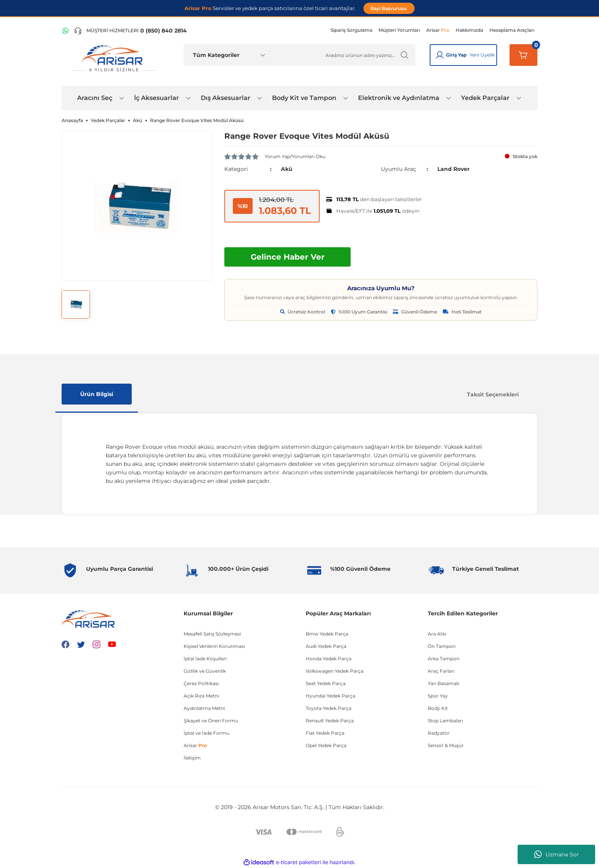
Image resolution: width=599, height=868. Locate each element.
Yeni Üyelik (482, 55)
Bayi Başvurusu (389, 8)
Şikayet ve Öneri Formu (211, 721)
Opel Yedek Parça (326, 745)
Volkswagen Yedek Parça (335, 671)
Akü (287, 169)
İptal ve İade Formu (207, 733)
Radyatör (439, 733)
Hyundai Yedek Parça (330, 696)
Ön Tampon (442, 646)
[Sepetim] (523, 55)
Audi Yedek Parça (326, 646)
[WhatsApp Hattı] (65, 31)
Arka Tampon (444, 659)
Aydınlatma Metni (204, 708)
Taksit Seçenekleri (493, 394)
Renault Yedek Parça (330, 721)
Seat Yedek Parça (326, 683)
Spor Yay (438, 696)
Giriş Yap (456, 55)
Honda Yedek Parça (329, 659)
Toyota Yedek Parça (329, 708)
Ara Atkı (437, 634)
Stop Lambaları (445, 721)
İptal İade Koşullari (205, 659)
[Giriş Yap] (440, 55)
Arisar (195, 745)
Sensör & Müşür (446, 745)
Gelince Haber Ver (288, 257)
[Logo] (114, 59)
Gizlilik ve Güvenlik (205, 671)
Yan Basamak (443, 683)
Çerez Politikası (201, 683)
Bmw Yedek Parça (327, 634)
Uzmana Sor (557, 854)
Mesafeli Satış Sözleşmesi (212, 634)
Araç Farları (441, 671)
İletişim (192, 758)
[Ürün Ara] (343, 55)
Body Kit (438, 708)
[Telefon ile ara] (130, 31)
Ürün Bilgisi (97, 394)
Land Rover (454, 169)
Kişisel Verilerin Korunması (214, 646)
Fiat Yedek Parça (325, 733)
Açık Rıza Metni (201, 696)
